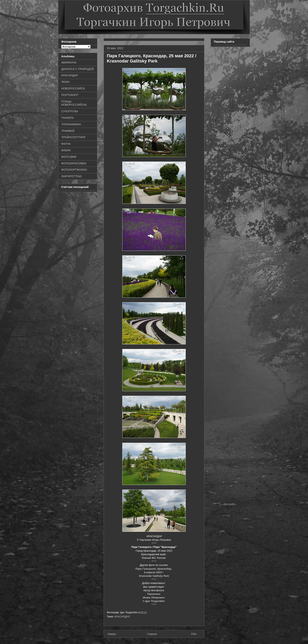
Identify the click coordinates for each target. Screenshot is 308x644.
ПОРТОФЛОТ (70, 95)
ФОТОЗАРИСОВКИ (74, 163)
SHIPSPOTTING (72, 176)
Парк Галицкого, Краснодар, (154, 569)
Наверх (112, 634)
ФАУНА (66, 144)
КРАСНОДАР (122, 617)
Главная (152, 634)
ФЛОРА (66, 150)
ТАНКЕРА (67, 118)
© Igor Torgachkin (154, 601)
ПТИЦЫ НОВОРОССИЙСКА (74, 103)
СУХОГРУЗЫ (70, 111)
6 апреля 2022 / (154, 572)
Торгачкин (154, 594)
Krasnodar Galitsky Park (154, 576)
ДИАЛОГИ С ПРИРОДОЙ (77, 69)
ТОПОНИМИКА (71, 124)
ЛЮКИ (65, 82)
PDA (194, 634)
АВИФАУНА (69, 62)
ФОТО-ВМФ (69, 157)
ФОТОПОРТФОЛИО (74, 170)
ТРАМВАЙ (68, 131)
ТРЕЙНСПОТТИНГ (73, 137)
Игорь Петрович (154, 598)
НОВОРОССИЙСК (73, 88)
